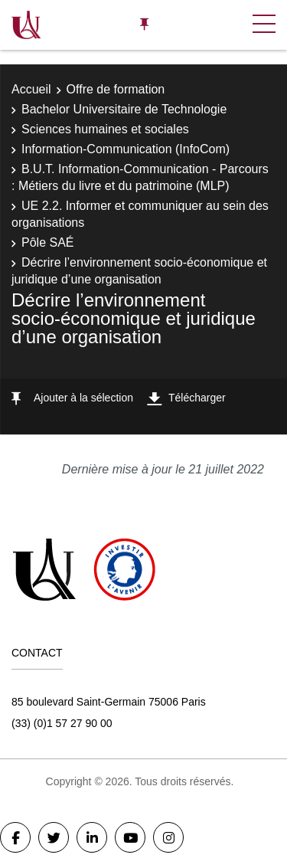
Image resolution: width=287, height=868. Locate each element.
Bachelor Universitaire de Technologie (124, 109)
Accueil (31, 89)
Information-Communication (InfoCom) (126, 149)
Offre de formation (116, 89)
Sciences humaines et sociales (105, 129)
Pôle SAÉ (47, 242)
